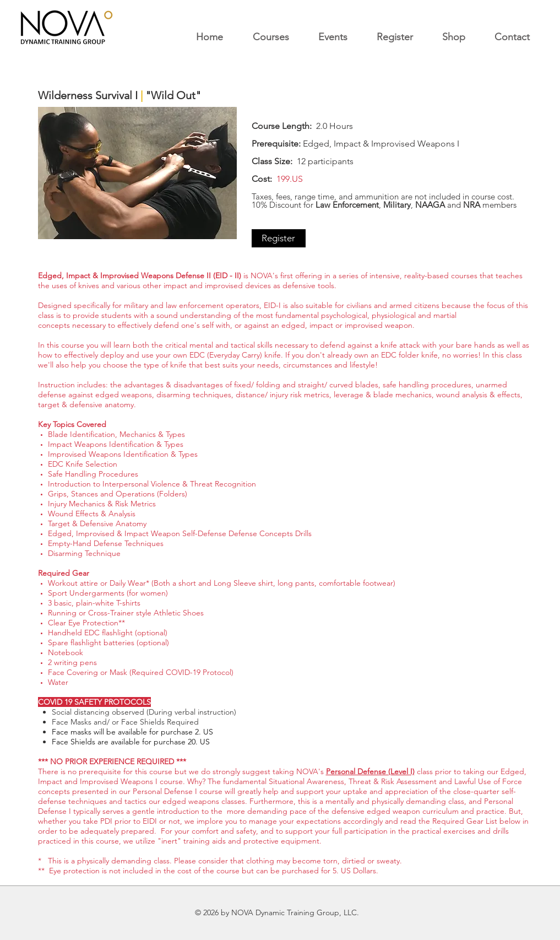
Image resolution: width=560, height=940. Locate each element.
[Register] (279, 238)
